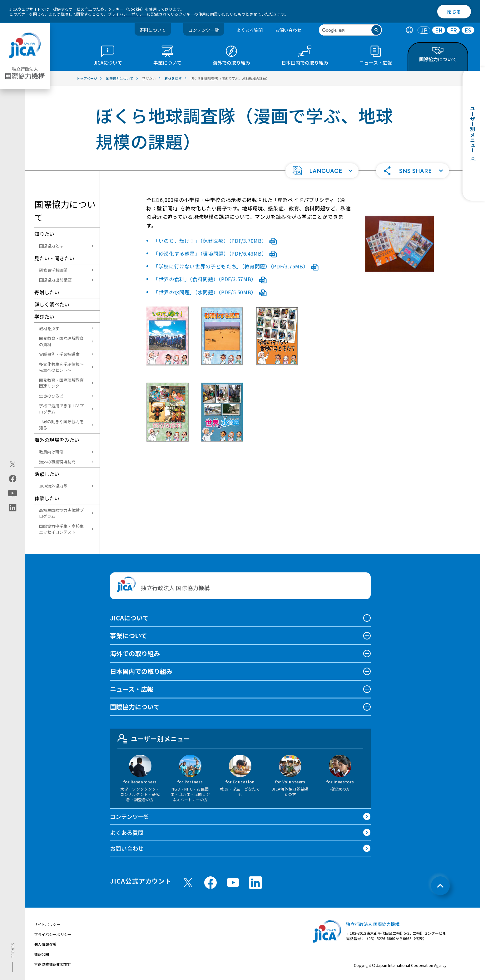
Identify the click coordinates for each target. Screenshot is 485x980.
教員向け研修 (51, 452)
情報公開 (42, 954)
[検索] (345, 30)
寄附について (153, 30)
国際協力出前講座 (55, 280)
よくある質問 (250, 30)
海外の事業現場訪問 (57, 462)
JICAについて (129, 618)
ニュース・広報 (132, 689)
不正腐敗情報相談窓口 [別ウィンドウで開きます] (53, 964)
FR (453, 30)
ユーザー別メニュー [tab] (154, 739)
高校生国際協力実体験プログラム (61, 513)
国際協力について (135, 707)
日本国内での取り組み (141, 671)
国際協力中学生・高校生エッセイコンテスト (61, 529)
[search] (350, 30)
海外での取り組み (135, 653)
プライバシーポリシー (127, 14)
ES (468, 30)
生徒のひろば (51, 396)
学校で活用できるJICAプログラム (61, 409)
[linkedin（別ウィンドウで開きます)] (13, 508)
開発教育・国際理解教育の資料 (61, 341)
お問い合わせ (288, 30)
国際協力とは (51, 246)
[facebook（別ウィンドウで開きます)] (13, 479)
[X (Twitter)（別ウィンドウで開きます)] (13, 464)
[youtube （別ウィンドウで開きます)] (233, 882)
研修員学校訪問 (53, 270)
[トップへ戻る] (440, 886)
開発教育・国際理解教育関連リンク (61, 383)
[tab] (409, 30)
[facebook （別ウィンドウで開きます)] (210, 883)
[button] (322, 171)
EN (439, 30)
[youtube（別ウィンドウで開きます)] (13, 493)
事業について (129, 636)
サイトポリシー (47, 924)
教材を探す (49, 328)
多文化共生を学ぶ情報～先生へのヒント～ (61, 367)
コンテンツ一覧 (204, 30)
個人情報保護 (45, 944)
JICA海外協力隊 (53, 486)
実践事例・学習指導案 (59, 354)
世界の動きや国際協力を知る (61, 425)
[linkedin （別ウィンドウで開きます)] (255, 883)
